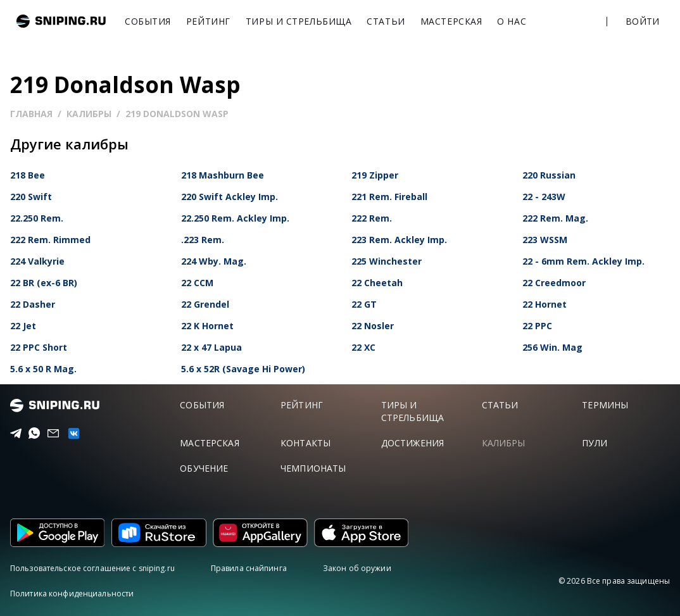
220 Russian (549, 175)
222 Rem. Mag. (555, 218)
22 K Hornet (207, 326)
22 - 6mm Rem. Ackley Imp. (583, 261)
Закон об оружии (357, 568)
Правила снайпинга (249, 568)
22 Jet (23, 326)
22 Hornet (545, 304)
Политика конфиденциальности (72, 594)
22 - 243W (544, 197)
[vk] (70, 433)
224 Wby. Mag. (214, 261)
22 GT (364, 304)
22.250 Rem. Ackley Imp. (235, 218)
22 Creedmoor (554, 283)
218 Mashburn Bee (223, 175)
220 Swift (31, 197)
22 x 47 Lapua (211, 347)
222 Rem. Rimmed (50, 240)
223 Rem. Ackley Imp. (399, 240)
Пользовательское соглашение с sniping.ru (92, 568)
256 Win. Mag (552, 347)
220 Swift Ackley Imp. (230, 197)
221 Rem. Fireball (389, 197)
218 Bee (28, 175)
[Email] (50, 434)
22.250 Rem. (37, 218)
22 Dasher (33, 304)
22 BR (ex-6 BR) (44, 283)
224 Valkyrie (37, 261)
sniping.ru (61, 21)
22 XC (363, 347)
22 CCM (197, 283)
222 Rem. (372, 218)
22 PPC (537, 326)
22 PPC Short (39, 347)
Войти (642, 21)
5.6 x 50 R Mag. (43, 369)
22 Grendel (205, 304)
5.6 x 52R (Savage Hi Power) (243, 369)
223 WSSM (545, 240)
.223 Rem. (203, 240)
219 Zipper (375, 175)
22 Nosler (373, 326)
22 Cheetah (377, 283)
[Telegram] (12, 434)
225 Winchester (387, 261)
